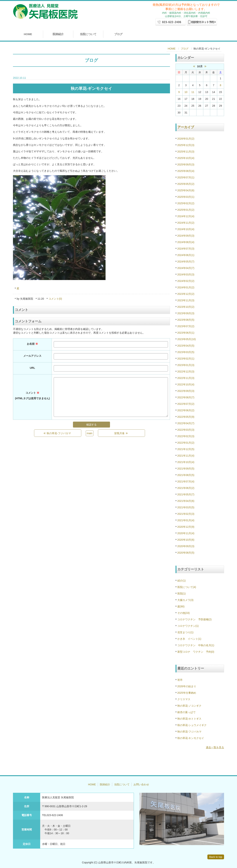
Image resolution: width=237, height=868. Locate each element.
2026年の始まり (187, 686)
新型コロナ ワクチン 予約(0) (196, 652)
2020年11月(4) (186, 533)
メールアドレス (32, 356)
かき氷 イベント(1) (189, 639)
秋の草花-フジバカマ (190, 732)
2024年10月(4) (186, 229)
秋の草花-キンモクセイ (191, 738)
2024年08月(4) (186, 242)
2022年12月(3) (186, 372)
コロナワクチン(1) (188, 626)
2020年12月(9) (186, 527)
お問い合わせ (141, 784)
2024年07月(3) (186, 249)
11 (193, 92)
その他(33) (184, 613)
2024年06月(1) (186, 255)
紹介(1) (182, 581)
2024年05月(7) (186, 262)
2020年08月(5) (186, 553)
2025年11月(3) (186, 152)
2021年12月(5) (186, 449)
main (90, 433)
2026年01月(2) (186, 139)
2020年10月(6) (186, 540)
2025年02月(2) (186, 203)
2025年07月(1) (186, 177)
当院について (88, 34)
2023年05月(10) (187, 339)
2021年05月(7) (186, 494)
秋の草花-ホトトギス (190, 719)
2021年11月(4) (186, 456)
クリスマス (184, 699)
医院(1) (182, 594)
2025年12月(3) (186, 145)
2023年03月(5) (186, 352)
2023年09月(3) (186, 313)
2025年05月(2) (186, 184)
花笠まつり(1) (185, 632)
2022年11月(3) (186, 378)
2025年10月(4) (186, 158)
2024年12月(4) (186, 216)
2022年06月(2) (186, 410)
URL (32, 368)
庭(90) (181, 606)
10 (186, 92)
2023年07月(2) (186, 326)
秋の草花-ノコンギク (190, 706)
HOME (28, 34)
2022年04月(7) (186, 423)
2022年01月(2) (186, 443)
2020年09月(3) (186, 546)
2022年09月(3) (186, 391)
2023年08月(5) (186, 320)
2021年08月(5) (186, 475)
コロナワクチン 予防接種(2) (195, 619)
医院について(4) (187, 587)
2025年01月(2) (186, 210)
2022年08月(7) (186, 397)
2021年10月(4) (186, 462)
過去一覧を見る (215, 747)
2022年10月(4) (186, 384)
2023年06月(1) (186, 333)
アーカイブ (186, 127)
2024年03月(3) (186, 274)
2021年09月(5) (186, 469)
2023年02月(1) (186, 359)
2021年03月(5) (186, 507)
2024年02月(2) (186, 281)
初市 (180, 680)
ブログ (118, 34)
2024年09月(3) (186, 236)
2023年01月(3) (186, 365)
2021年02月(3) (186, 514)
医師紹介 (58, 34)
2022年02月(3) (186, 436)
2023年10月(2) (186, 307)
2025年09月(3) (186, 165)
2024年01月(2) (186, 287)
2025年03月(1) (186, 197)
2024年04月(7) (186, 268)
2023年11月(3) (186, 300)
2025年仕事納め (187, 693)
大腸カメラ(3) (185, 600)
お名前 (32, 344)
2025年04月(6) (186, 190)
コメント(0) (55, 299)
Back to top (216, 857)
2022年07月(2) (186, 404)
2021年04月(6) (186, 501)
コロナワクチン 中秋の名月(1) (196, 645)
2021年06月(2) (186, 488)
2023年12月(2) (186, 294)
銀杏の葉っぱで (186, 712)
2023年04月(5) (186, 346)
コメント (32, 396)
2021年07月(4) (186, 482)
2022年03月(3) (186, 430)
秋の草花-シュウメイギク (192, 725)
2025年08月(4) (186, 171)
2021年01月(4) (186, 520)
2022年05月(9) (186, 417)
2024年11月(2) (186, 223)
